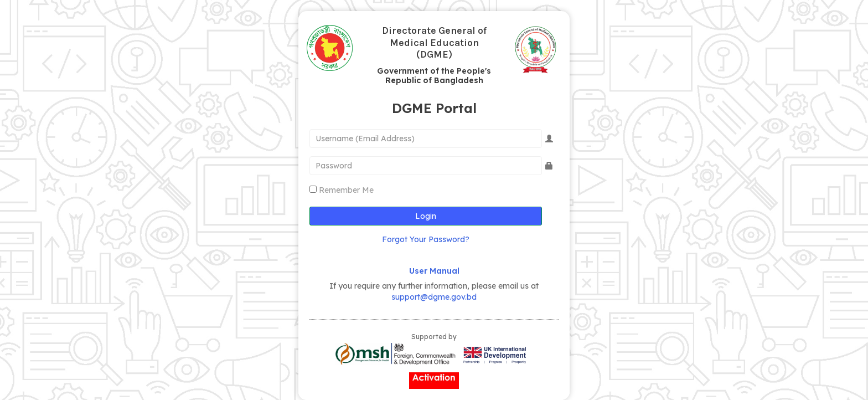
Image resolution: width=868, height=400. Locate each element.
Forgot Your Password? (426, 239)
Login (426, 216)
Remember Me (346, 190)
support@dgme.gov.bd (434, 297)
